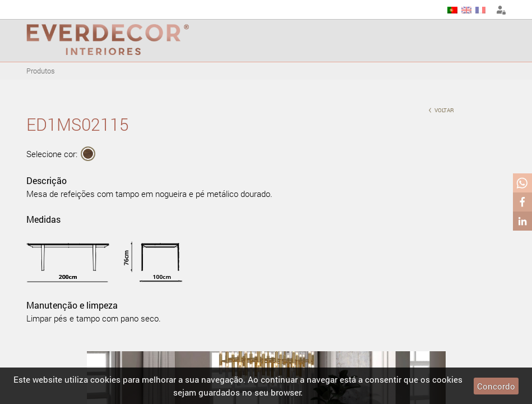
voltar (441, 109)
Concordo (496, 386)
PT (452, 10)
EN (466, 10)
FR (480, 10)
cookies (105, 379)
